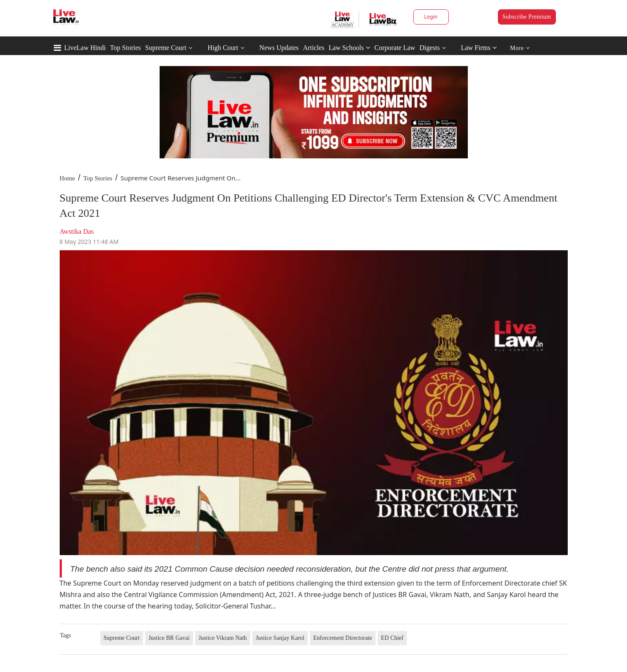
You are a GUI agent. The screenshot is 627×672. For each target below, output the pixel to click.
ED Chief (392, 638)
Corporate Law (395, 48)
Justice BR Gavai (169, 638)
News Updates (279, 48)
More (520, 48)
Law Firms (479, 48)
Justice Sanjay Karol (280, 638)
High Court (223, 48)
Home (68, 178)
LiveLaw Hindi (85, 48)
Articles (313, 48)
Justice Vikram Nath (223, 638)
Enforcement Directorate (343, 638)
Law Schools (349, 48)
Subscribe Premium (527, 17)
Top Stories (126, 48)
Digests (430, 48)
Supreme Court (166, 48)
